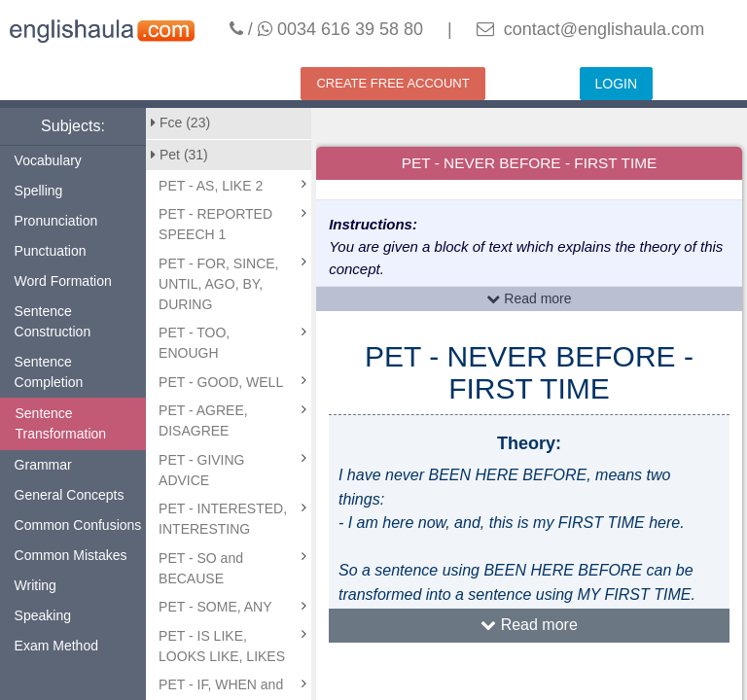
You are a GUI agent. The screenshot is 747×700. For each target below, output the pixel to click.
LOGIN (617, 84)
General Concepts (70, 495)
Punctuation (51, 251)
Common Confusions (78, 525)
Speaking (43, 615)
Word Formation (63, 281)
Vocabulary (48, 160)
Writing (36, 585)
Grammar (43, 465)
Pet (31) (179, 155)
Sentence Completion (49, 372)
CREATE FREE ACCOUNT (392, 83)
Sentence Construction (53, 321)
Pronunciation (56, 221)
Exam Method (56, 646)
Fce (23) (180, 122)
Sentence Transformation (61, 423)
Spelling (39, 191)
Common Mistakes (71, 555)
